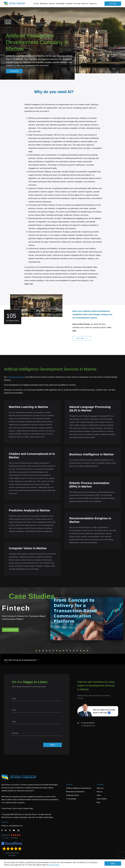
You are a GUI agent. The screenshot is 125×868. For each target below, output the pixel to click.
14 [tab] (81, 651)
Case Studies (102, 799)
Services (69, 785)
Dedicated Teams (73, 795)
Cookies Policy (28, 808)
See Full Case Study (10, 630)
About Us (100, 788)
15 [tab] (84, 651)
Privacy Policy (54, 865)
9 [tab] (64, 651)
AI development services (16, 377)
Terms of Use (17, 808)
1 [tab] (36, 651)
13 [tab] (77, 651)
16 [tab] (87, 651)
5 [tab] (50, 651)
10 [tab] (67, 651)
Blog (98, 802)
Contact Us (93, 4)
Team (99, 795)
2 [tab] (40, 651)
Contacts (5, 822)
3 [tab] (43, 651)
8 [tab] (60, 651)
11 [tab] (70, 651)
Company (100, 785)
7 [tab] (57, 651)
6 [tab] (53, 651)
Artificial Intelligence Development (79, 788)
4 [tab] (46, 651)
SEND (52, 745)
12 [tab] (74, 651)
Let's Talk (113, 4)
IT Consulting (71, 799)
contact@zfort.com (88, 726)
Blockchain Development (75, 792)
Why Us (100, 792)
